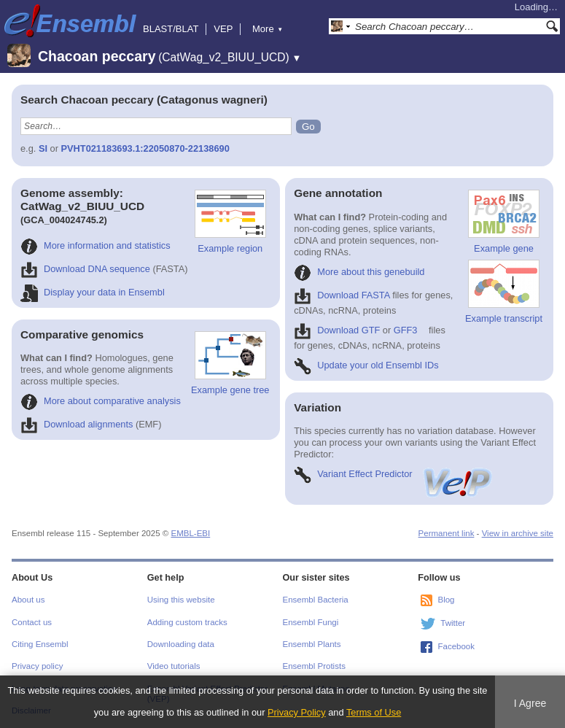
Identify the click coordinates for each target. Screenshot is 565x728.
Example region (230, 222)
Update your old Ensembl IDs (366, 365)
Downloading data (181, 644)
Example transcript (504, 292)
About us (28, 600)
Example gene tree (230, 363)
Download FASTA (342, 295)
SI (43, 148)
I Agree (530, 703)
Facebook (456, 646)
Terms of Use (374, 712)
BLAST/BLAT (171, 29)
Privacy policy (37, 666)
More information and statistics (96, 245)
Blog (446, 600)
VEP (223, 29)
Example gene (504, 222)
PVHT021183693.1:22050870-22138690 (145, 148)
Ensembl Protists (314, 666)
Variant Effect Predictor (394, 474)
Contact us (32, 622)
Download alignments (77, 424)
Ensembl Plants (312, 644)
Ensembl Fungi (311, 622)
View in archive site (518, 533)
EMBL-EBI (190, 533)
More (268, 29)
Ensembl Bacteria (316, 600)
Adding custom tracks (187, 622)
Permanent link (447, 533)
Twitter (453, 623)
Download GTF (337, 330)
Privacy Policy (297, 712)
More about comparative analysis (101, 401)
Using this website (181, 600)
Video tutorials (174, 666)
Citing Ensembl (40, 644)
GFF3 (406, 330)
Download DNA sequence (85, 269)
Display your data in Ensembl (93, 292)
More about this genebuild (359, 272)
